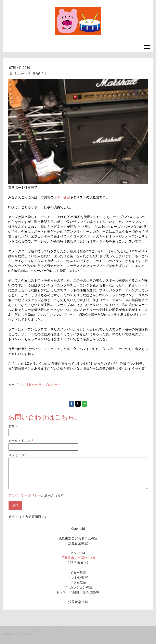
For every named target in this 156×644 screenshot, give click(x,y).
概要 (6, 630)
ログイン (148, 638)
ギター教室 (62, 197)
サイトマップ (67, 630)
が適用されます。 (38, 495)
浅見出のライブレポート (43, 385)
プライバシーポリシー (25, 495)
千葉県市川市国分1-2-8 (78, 558)
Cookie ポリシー (48, 630)
